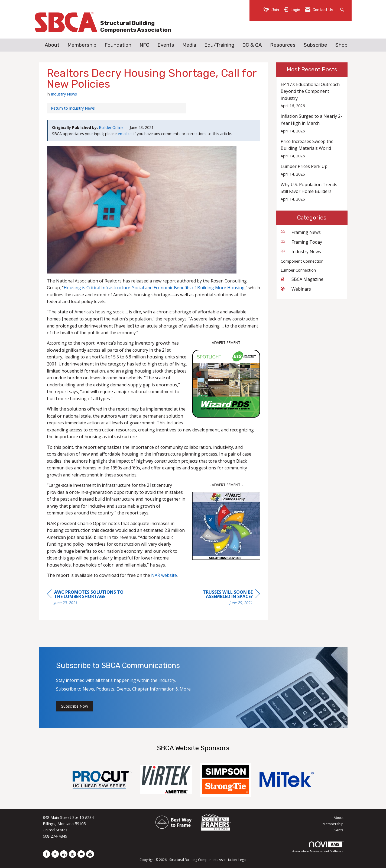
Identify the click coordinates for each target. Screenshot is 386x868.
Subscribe (315, 45)
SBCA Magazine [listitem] (302, 279)
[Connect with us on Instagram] (72, 854)
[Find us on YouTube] (81, 854)
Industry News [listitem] (301, 252)
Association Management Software (318, 847)
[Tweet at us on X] (55, 854)
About (52, 45)
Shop (341, 45)
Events (166, 45)
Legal (242, 860)
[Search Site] (343, 9)
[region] (219, 598)
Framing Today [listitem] (301, 242)
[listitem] (312, 95)
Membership (82, 45)
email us (125, 134)
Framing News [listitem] (301, 232)
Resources (283, 45)
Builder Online (111, 127)
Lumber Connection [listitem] (298, 270)
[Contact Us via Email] (90, 854)
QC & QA (252, 45)
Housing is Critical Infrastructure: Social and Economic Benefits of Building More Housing (154, 288)
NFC (144, 45)
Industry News (64, 94)
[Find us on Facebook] (46, 854)
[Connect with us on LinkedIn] (64, 854)
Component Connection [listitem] (302, 261)
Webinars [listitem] (296, 289)
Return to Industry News (73, 108)
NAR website (164, 575)
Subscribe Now (75, 706)
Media (189, 45)
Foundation (118, 45)
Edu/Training (219, 45)
